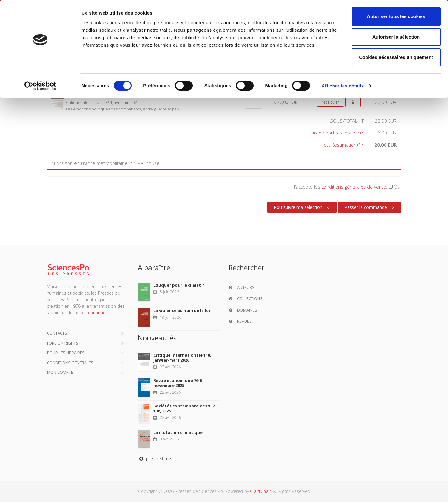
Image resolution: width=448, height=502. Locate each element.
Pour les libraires (66, 353)
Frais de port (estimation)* (336, 133)
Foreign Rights (63, 343)
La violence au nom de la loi (182, 310)
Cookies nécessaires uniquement (396, 57)
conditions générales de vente (354, 187)
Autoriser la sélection (396, 37)
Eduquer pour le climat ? (179, 285)
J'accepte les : (348, 187)
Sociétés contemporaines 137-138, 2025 (185, 408)
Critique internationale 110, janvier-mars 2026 (182, 358)
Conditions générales (70, 363)
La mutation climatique (178, 432)
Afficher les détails (343, 86)
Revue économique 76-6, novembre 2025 (178, 383)
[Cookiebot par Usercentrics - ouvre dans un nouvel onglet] (40, 86)
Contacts (57, 333)
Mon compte (60, 372)
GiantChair (261, 491)
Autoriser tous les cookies (396, 16)
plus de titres (155, 459)
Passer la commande (370, 207)
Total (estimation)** (343, 145)
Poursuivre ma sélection (302, 207)
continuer (98, 313)
